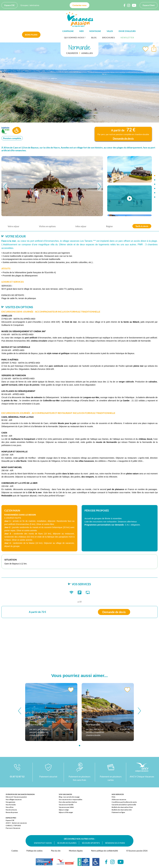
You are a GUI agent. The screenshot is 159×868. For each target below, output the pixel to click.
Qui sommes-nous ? (75, 38)
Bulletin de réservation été (122, 810)
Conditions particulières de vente (124, 802)
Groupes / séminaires (30, 5)
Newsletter (127, 38)
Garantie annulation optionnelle (124, 805)
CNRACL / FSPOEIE (13, 825)
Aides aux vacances (119, 799)
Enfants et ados (43, 843)
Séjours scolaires (67, 843)
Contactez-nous (79, 5)
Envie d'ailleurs (127, 31)
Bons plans (31, 35)
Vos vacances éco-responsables (70, 799)
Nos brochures (11, 810)
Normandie (36, 724)
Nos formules (11, 805)
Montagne (95, 31)
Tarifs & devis (142, 226)
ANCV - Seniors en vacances (16, 823)
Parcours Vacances (13, 828)
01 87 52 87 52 (17, 776)
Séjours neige (64, 810)
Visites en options (47, 226)
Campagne (68, 31)
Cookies (15, 851)
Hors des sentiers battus (68, 802)
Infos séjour (81, 226)
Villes (110, 31)
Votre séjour (14, 226)
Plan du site (56, 851)
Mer (82, 31)
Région (109, 226)
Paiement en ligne (118, 812)
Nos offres (10, 807)
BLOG (94, 38)
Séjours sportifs (91, 843)
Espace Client (149, 5)
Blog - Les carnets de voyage (69, 797)
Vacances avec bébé (66, 807)
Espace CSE (10, 5)
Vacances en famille (66, 805)
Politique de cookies (35, 851)
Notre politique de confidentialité (105, 851)
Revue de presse (12, 812)
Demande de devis (114, 612)
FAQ (113, 797)
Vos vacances (65, 794)
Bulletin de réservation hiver (122, 807)
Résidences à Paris (115, 843)
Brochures (109, 38)
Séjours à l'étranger (66, 812)
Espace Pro (11, 818)
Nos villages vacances (14, 799)
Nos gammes (10, 802)
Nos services (118, 794)
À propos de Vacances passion (20, 794)
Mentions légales (76, 851)
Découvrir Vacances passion (16, 797)
